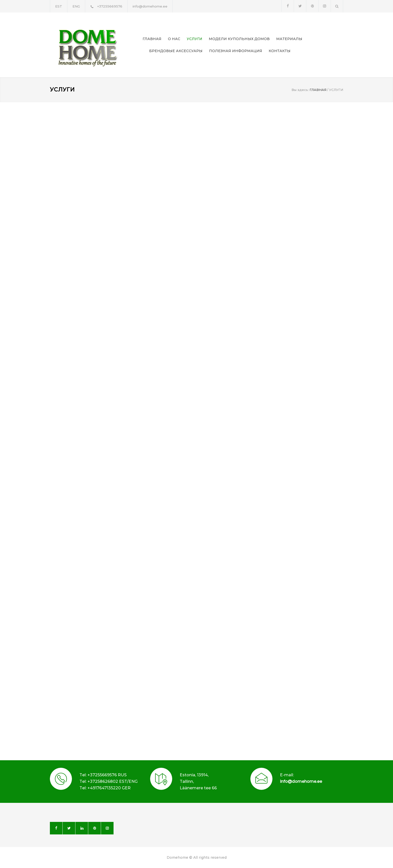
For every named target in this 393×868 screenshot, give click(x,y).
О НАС (174, 39)
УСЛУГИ (194, 39)
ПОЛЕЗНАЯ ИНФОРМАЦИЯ (236, 51)
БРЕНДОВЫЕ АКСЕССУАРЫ (176, 51)
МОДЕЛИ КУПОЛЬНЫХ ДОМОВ (239, 39)
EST (59, 6)
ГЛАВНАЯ (152, 39)
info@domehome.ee (301, 781)
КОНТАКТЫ (280, 51)
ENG (76, 6)
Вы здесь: (300, 90)
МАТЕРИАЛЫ (289, 39)
